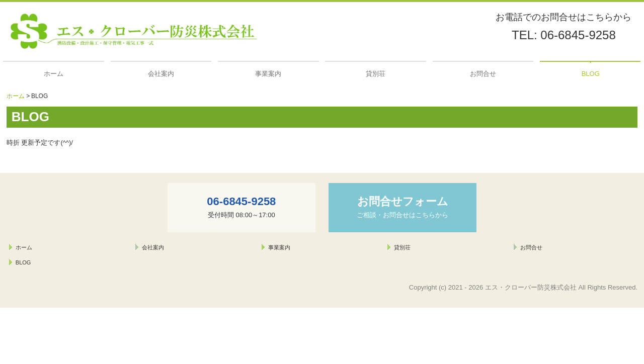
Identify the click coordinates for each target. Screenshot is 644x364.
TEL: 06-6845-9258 (564, 35)
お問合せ (483, 74)
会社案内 (161, 74)
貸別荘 (376, 74)
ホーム (54, 74)
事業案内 (268, 74)
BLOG (591, 74)
